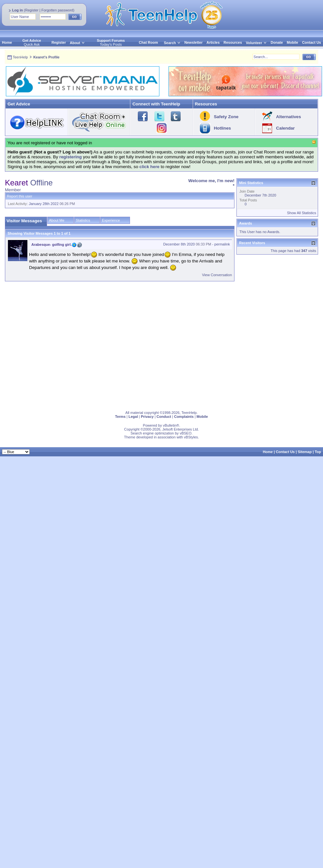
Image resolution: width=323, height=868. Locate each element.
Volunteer (254, 43)
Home (7, 42)
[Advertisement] (61, 345)
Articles (213, 42)
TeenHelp (20, 57)
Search (172, 43)
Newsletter (194, 42)
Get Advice (32, 40)
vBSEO (186, 433)
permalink (222, 244)
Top (318, 452)
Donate (277, 42)
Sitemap (305, 452)
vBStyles (191, 437)
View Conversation (217, 275)
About (75, 43)
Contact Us (312, 42)
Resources (233, 42)
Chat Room (148, 42)
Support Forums (111, 40)
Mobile (292, 42)
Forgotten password (57, 10)
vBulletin (170, 425)
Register (32, 10)
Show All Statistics (302, 213)
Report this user (20, 196)
